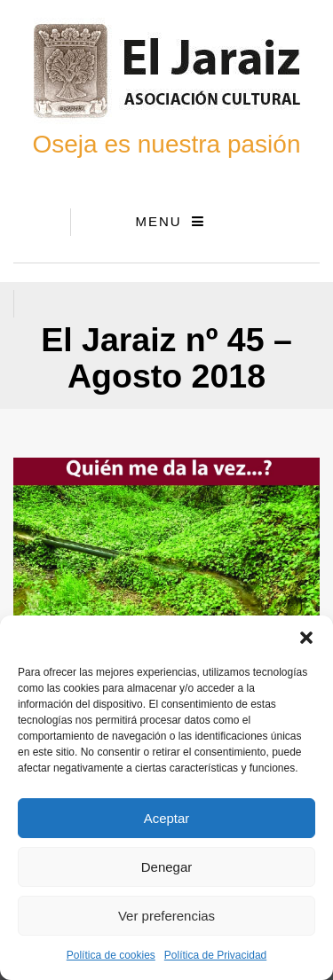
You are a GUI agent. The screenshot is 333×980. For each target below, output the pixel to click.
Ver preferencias (166, 916)
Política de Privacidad (215, 955)
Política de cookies (111, 955)
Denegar (167, 867)
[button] (306, 638)
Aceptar (167, 818)
